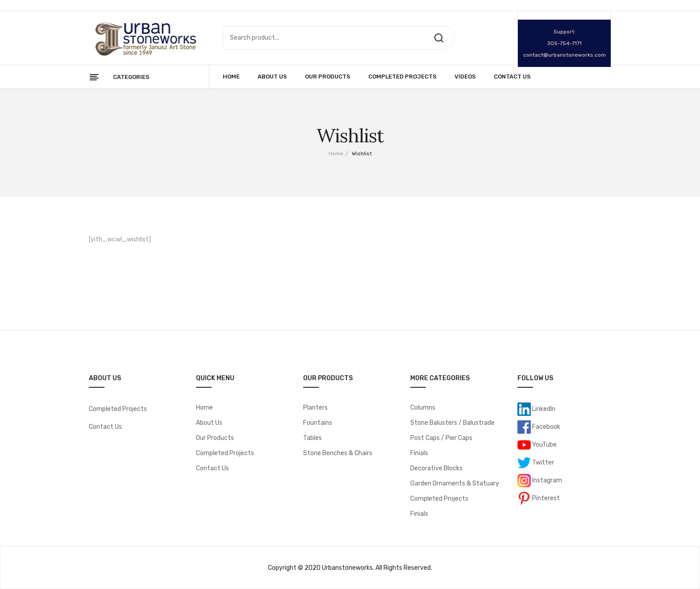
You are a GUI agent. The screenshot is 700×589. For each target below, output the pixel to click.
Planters (315, 408)
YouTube (544, 445)
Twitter (542, 462)
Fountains (318, 423)
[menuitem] (231, 77)
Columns (423, 408)
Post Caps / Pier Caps (441, 438)
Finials (419, 453)
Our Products (215, 438)
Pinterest (545, 498)
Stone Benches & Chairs (338, 453)
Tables (312, 438)
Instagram (546, 480)
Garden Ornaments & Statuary (455, 483)
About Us (209, 423)
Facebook (546, 427)
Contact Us (105, 427)
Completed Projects (118, 409)
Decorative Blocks (436, 468)
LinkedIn (543, 409)
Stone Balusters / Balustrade (452, 423)
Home (336, 153)
